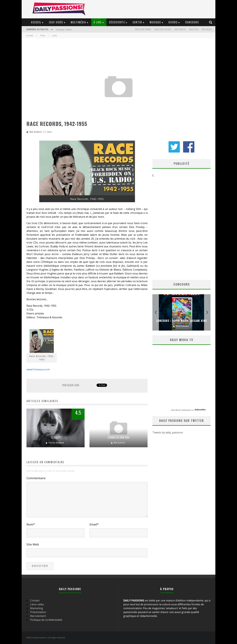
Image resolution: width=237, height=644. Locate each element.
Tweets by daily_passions (168, 433)
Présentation (38, 612)
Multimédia (78, 22)
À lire (98, 22)
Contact (35, 600)
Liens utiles (37, 604)
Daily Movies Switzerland (181, 410)
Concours (192, 22)
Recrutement (38, 616)
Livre (49, 132)
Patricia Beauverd (56, 443)
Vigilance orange (64, 30)
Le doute (56, 437)
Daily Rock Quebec (163, 29)
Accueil (36, 22)
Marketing (37, 608)
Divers (173, 22)
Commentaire (36, 478)
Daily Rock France (143, 29)
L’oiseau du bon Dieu (118, 437)
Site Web (33, 544)
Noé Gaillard (36, 132)
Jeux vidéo (56, 22)
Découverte (117, 22)
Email (94, 524)
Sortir (137, 22)
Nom (31, 524)
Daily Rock (194, 29)
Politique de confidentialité (46, 620)
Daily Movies (180, 29)
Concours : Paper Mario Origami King (182, 321)
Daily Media (207, 29)
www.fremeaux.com (38, 369)
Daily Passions (182, 326)
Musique (155, 22)
